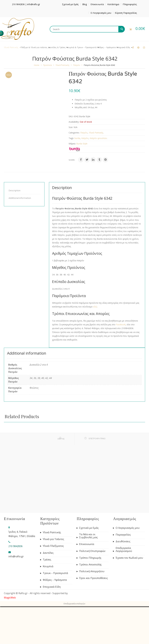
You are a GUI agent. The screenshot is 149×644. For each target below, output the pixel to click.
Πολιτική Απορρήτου (92, 571)
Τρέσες (47, 560)
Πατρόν (77, 65)
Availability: (74, 122)
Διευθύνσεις (123, 541)
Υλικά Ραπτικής (62, 65)
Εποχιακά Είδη (52, 587)
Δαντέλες (48, 553)
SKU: (71, 116)
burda (77, 138)
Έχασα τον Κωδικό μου (129, 558)
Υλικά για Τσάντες (53, 539)
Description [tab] (14, 190)
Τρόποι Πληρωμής (90, 558)
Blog (85, 4)
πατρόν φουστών (98, 138)
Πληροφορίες (130, 4)
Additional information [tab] (20, 198)
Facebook (121, 324)
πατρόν (85, 138)
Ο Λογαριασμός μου (101, 13)
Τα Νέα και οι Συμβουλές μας (88, 536)
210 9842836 (18, 4)
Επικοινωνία (97, 4)
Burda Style (82, 144)
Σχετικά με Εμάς (70, 4)
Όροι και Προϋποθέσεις (94, 578)
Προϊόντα (47, 65)
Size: (71, 127)
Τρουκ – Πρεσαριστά (55, 573)
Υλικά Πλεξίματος (53, 546)
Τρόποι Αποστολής (90, 565)
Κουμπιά (48, 566)
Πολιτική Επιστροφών (92, 551)
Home (37, 65)
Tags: (71, 138)
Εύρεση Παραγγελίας (126, 13)
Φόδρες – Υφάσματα (55, 580)
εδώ (95, 307)
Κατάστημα (113, 4)
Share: (72, 160)
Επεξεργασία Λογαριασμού (124, 549)
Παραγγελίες (123, 535)
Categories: (74, 133)
